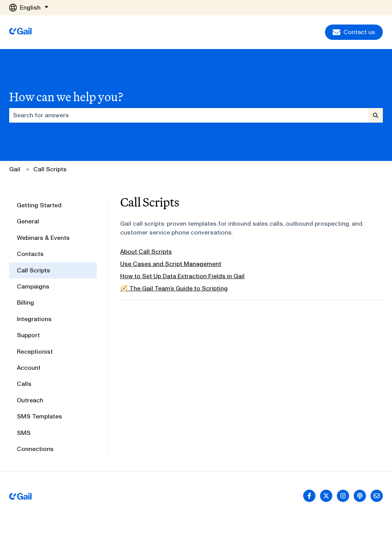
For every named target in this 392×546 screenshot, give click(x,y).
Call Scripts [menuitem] (33, 270)
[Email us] (377, 496)
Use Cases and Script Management (171, 264)
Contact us (354, 32)
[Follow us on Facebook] (309, 496)
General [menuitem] (28, 221)
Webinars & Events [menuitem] (43, 238)
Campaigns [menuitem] (33, 286)
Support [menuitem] (28, 335)
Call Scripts (50, 169)
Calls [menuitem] (24, 384)
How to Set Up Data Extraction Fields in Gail (182, 276)
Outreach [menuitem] (30, 400)
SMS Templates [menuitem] (39, 416)
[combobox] (189, 115)
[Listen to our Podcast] (360, 496)
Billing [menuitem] (25, 303)
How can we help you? (66, 97)
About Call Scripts (146, 252)
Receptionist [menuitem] (35, 352)
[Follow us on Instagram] (343, 496)
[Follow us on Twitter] (326, 496)
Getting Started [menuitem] (39, 205)
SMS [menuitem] (24, 433)
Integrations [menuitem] (34, 319)
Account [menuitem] (29, 368)
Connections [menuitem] (35, 449)
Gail (15, 169)
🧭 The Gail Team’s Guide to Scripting (174, 288)
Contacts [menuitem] (30, 254)
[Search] (376, 115)
